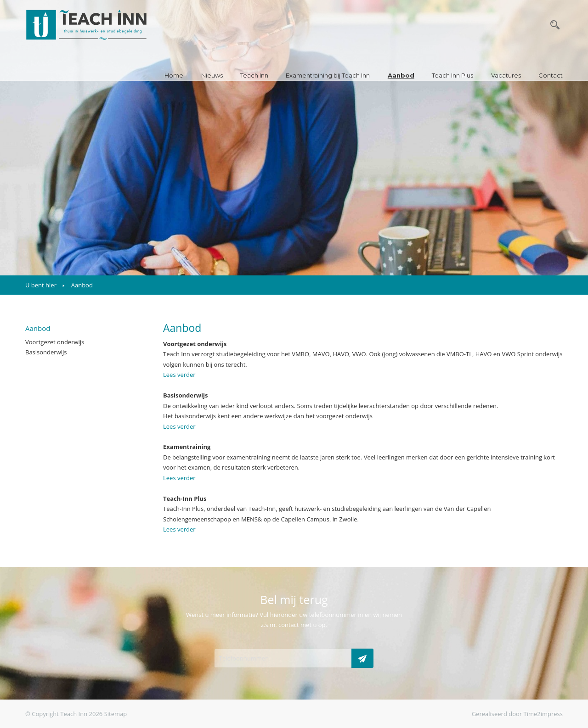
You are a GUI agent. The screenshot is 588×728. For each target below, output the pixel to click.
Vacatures (506, 75)
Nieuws (212, 75)
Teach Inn (254, 75)
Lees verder (179, 375)
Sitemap (116, 714)
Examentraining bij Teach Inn (328, 75)
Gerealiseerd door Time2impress (517, 714)
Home (174, 75)
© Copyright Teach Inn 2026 (64, 714)
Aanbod (401, 75)
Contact (551, 75)
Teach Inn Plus (452, 75)
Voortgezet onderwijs (55, 342)
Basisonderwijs (46, 352)
